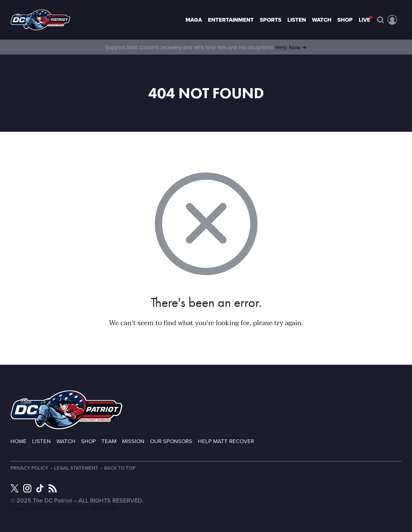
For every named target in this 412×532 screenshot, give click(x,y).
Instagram (27, 488)
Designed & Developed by (64, 509)
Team (109, 441)
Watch (322, 20)
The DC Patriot (66, 410)
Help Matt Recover (226, 441)
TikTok (40, 488)
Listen (297, 20)
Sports (271, 20)
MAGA (194, 20)
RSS (53, 488)
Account (392, 20)
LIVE (364, 20)
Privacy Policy (29, 468)
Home (18, 441)
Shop (345, 20)
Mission (133, 441)
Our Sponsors (171, 441)
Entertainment (231, 20)
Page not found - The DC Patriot (40, 20)
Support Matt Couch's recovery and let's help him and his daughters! (206, 47)
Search (380, 20)
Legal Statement (76, 468)
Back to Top (120, 468)
